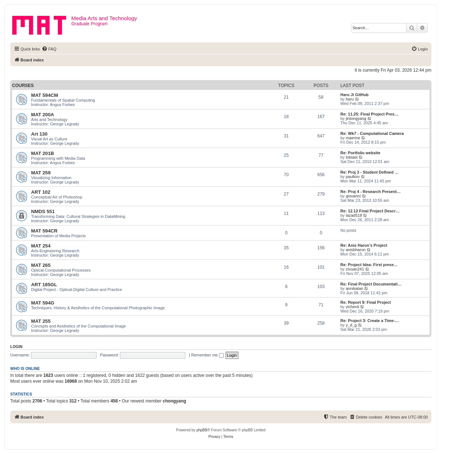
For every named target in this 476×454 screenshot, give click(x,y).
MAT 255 (41, 321)
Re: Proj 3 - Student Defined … (370, 172)
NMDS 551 (43, 211)
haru (350, 99)
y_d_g (351, 325)
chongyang (174, 401)
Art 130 (39, 134)
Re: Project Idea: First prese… (369, 265)
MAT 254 (41, 246)
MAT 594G (43, 303)
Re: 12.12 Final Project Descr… (370, 211)
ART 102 (41, 192)
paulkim (353, 177)
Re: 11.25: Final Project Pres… (369, 114)
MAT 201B (43, 153)
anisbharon (356, 250)
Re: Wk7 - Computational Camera (372, 133)
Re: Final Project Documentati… (371, 284)
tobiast (352, 157)
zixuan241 (355, 269)
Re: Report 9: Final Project (366, 302)
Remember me (207, 355)
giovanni (353, 196)
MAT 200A (43, 115)
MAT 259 (41, 173)
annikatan (355, 288)
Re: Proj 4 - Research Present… (371, 192)
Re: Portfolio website (360, 153)
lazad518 (354, 215)
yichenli (353, 307)
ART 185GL (44, 285)
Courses (23, 86)
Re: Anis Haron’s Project (364, 245)
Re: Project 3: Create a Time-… (370, 321)
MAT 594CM (45, 95)
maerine (353, 138)
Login (16, 347)
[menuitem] (49, 49)
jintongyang (356, 118)
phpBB (202, 430)
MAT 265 (41, 265)
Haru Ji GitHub (354, 95)
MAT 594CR (44, 231)
